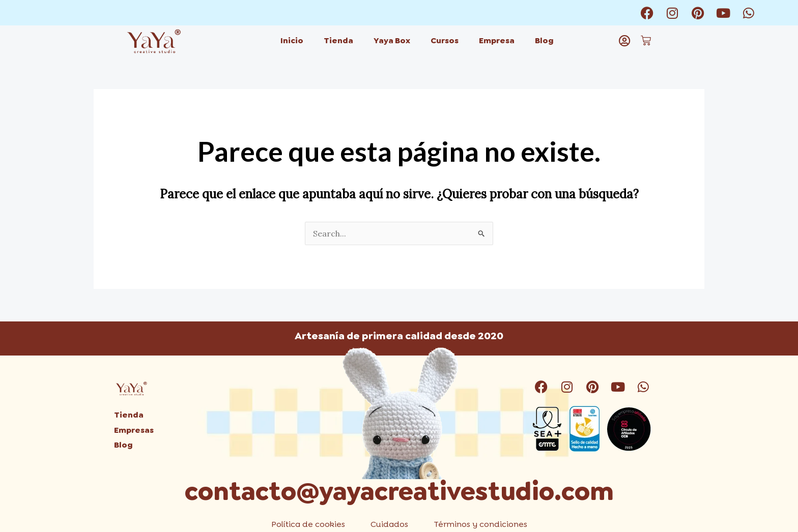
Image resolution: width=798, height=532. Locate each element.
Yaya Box (392, 40)
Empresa (497, 40)
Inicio (292, 40)
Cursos (445, 40)
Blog (544, 40)
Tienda (338, 40)
